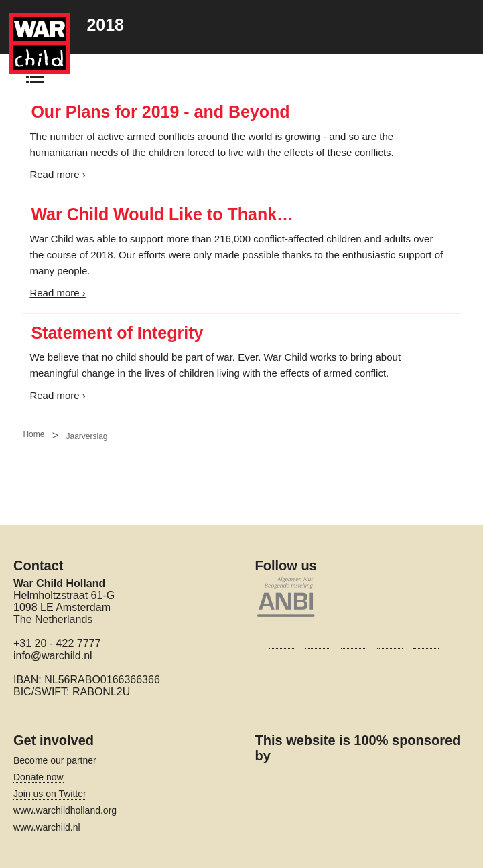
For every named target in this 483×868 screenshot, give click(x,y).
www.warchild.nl (47, 827)
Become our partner (55, 760)
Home (33, 434)
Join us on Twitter (50, 794)
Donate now (39, 777)
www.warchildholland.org (65, 810)
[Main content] (241, 261)
